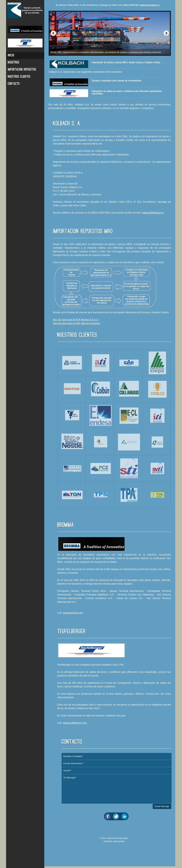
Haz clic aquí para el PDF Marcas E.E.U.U (76, 320)
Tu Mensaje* (117, 791)
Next (167, 33)
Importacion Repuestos (22, 70)
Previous (52, 33)
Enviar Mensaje (162, 808)
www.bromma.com (73, 614)
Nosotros (14, 63)
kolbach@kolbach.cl (150, 5)
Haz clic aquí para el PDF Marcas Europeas (77, 323)
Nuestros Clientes (19, 77)
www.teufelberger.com (75, 725)
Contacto (14, 84)
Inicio (11, 56)
